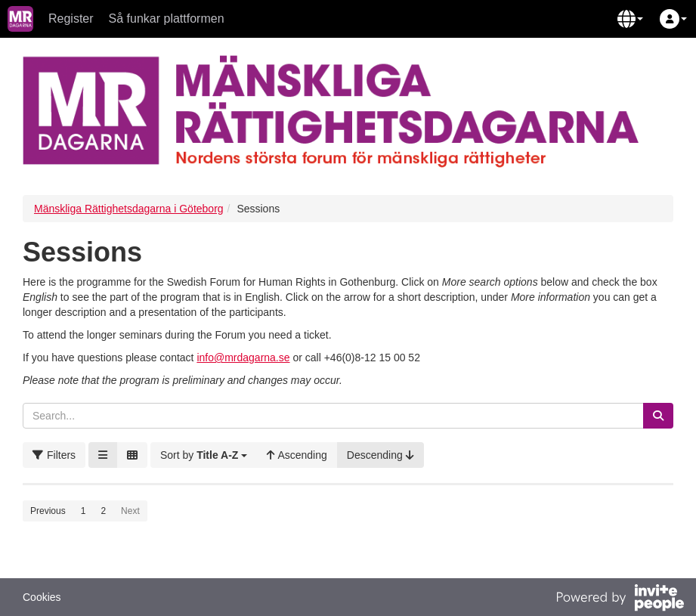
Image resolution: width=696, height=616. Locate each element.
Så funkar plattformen (167, 19)
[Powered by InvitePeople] (620, 599)
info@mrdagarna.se (243, 358)
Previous (48, 511)
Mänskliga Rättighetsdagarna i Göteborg (129, 209)
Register (71, 19)
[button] (630, 19)
